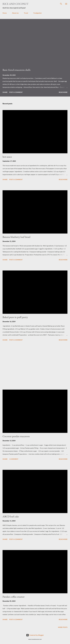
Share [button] (5, 92)
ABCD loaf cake (11, 516)
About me (15, 13)
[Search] (61, 4)
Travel (26, 13)
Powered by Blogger (35, 635)
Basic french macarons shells (17, 70)
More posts (63, 627)
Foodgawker (38, 13)
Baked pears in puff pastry (15, 317)
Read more (63, 92)
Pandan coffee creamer (14, 597)
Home (5, 13)
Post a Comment (16, 92)
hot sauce (7, 157)
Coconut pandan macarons (16, 436)
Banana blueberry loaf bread (16, 237)
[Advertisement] (35, 366)
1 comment (14, 459)
